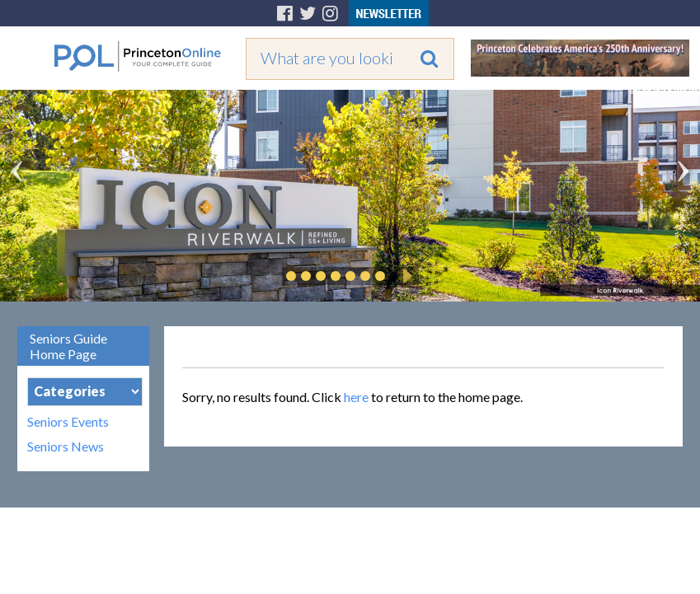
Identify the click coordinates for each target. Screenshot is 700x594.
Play (405, 276)
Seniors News (66, 447)
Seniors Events (68, 422)
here (356, 397)
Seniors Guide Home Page (68, 346)
